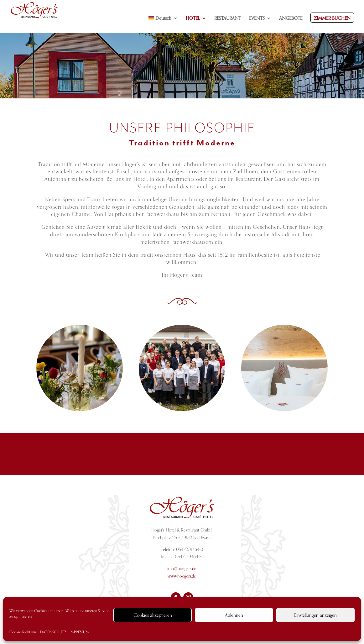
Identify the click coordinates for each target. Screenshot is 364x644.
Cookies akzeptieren (153, 615)
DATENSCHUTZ (53, 632)
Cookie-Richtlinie (23, 632)
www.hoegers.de (182, 576)
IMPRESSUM (79, 632)
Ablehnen (234, 615)
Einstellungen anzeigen (315, 615)
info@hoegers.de (182, 569)
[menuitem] (163, 24)
